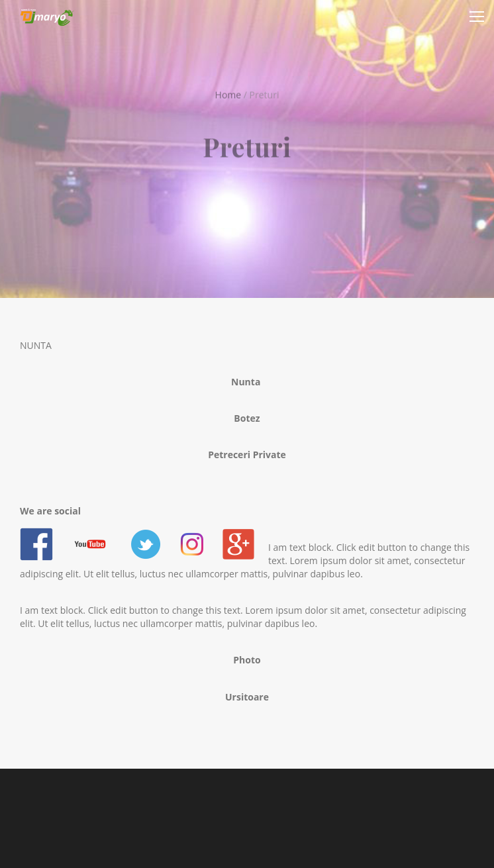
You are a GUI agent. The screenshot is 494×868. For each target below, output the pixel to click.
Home (228, 94)
